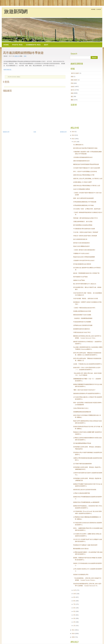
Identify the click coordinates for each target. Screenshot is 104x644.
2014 (73, 132)
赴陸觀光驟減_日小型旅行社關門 (83, 182)
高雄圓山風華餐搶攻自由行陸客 (82, 311)
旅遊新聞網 (16, 12)
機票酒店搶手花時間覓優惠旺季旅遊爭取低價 (86, 164)
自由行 (73, 87)
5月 (74, 611)
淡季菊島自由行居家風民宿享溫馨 (83, 325)
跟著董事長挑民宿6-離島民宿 (81, 329)
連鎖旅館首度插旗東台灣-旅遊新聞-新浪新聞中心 (87, 393)
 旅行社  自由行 (75, 73)
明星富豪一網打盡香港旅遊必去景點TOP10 (85, 218)
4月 (74, 615)
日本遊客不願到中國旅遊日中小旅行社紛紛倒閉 (87, 168)
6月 (74, 608)
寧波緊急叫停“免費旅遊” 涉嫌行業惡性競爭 (85, 545)
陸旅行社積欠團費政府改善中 (82, 246)
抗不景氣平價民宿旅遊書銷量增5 (83, 464)
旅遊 (72, 77)
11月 (75, 590)
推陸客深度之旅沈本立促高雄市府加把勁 (85, 490)
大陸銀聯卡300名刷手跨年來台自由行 (84, 260)
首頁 (35, 132)
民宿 (72, 83)
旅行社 (73, 90)
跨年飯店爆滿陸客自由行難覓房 (82, 264)
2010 (73, 634)
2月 (74, 622)
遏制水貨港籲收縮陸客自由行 (82, 161)
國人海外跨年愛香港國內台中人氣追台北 (85, 284)
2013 (73, 135)
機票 (72, 100)
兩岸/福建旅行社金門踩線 (80, 277)
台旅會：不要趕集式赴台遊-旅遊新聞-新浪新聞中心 (88, 364)
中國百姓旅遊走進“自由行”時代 (82, 332)
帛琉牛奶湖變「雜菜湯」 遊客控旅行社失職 (86, 298)
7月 (74, 604)
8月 (74, 601)
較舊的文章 (63, 132)
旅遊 (25, 56)
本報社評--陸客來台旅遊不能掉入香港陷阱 (85, 236)
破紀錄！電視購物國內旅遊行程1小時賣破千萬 (86, 273)
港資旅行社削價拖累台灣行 (81, 575)
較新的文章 (6, 132)
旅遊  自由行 (74, 80)
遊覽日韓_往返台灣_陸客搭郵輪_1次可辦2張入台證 (88, 179)
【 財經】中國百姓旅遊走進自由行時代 (84, 308)
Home (93, 9)
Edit (46, 45)
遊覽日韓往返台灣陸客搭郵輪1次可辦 (84, 175)
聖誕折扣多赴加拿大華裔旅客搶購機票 (84, 257)
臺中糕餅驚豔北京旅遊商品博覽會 (83, 225)
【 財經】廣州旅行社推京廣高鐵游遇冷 (84, 250)
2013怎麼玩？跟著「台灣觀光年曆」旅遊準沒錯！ (87, 209)
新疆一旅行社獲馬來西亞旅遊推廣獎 (83, 198)
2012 (73, 139)
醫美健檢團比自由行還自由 (81, 549)
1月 (74, 626)
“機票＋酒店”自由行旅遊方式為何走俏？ (84, 390)
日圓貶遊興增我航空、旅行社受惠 (83, 222)
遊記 (72, 96)
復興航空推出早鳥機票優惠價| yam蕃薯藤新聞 (86, 502)
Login (99, 9)
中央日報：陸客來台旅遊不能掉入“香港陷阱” (86, 232)
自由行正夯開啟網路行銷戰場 (82, 189)
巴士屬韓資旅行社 (78, 145)
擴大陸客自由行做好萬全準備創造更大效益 (85, 148)
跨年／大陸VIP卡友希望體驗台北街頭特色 (85, 171)
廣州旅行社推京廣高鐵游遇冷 (82, 243)
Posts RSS (17, 45)
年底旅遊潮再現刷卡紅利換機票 (82, 322)
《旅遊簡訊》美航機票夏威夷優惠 (83, 318)
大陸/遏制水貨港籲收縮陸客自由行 (83, 157)
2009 (73, 637)
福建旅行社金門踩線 (79, 280)
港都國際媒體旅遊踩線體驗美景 (82, 412)
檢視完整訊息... (8, 70)
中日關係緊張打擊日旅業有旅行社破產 (84, 229)
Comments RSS (33, 45)
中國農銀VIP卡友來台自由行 (81, 253)
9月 (74, 597)
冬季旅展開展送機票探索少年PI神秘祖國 (85, 202)
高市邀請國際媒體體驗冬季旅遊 (23, 53)
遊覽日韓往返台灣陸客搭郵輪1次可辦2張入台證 (87, 186)
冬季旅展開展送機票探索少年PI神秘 (83, 205)
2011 (73, 630)
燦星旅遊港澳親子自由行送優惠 (82, 315)
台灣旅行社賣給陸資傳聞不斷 (82, 493)
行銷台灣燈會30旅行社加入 (81, 408)
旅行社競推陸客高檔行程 (80, 239)
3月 (74, 618)
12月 (75, 142)
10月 (75, 594)
